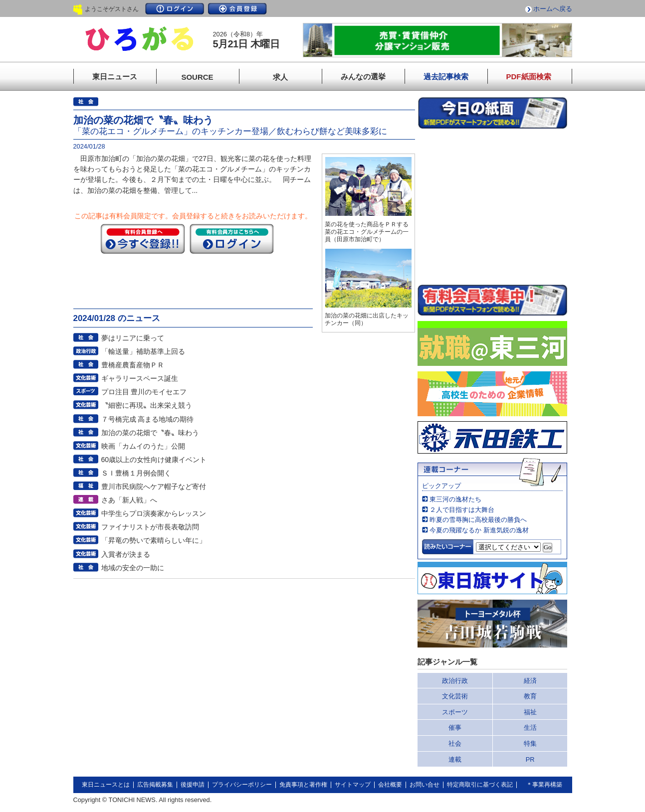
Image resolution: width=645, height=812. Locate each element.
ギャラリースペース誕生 (140, 378)
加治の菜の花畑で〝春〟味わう (150, 433)
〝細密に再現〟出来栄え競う (147, 405)
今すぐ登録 (143, 239)
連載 (455, 759)
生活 (530, 728)
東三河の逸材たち (455, 499)
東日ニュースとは (106, 785)
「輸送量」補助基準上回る (143, 351)
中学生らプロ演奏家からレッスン (154, 513)
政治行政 (455, 681)
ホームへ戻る (553, 9)
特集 (530, 743)
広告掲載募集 (155, 785)
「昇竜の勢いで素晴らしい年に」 (154, 540)
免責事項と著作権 (303, 785)
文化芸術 (455, 696)
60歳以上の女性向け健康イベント (154, 460)
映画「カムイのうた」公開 (143, 446)
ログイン (175, 9)
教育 (530, 696)
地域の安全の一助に (133, 568)
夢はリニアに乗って (133, 338)
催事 (455, 728)
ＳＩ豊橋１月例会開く (136, 473)
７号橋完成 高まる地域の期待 (148, 419)
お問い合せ (425, 785)
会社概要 (390, 785)
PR (530, 759)
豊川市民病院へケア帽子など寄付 (154, 487)
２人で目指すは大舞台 (462, 510)
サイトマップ (353, 785)
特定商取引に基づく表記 (480, 785)
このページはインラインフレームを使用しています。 (492, 206)
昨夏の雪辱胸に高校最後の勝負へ (478, 520)
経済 (530, 681)
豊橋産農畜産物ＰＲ (133, 365)
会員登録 (237, 9)
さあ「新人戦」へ (129, 500)
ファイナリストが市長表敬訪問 (150, 527)
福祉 (530, 712)
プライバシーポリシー (242, 785)
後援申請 (193, 785)
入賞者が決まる (126, 554)
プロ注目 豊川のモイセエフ (144, 392)
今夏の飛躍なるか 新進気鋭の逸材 (479, 530)
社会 (455, 743)
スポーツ (455, 712)
